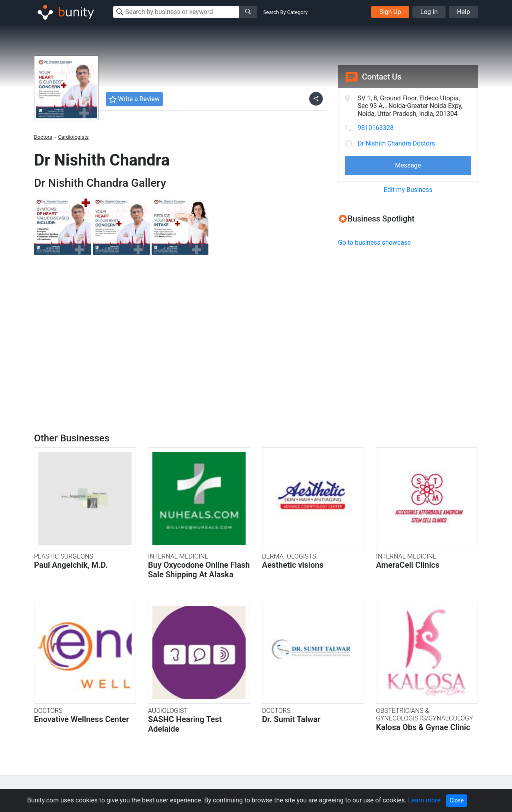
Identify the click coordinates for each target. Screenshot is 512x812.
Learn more (424, 800)
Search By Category (285, 12)
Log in (429, 12)
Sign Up (390, 12)
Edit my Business (408, 190)
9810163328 (376, 128)
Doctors (43, 137)
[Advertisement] (405, 310)
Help (463, 12)
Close (457, 800)
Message (408, 165)
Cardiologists (73, 137)
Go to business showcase (374, 242)
